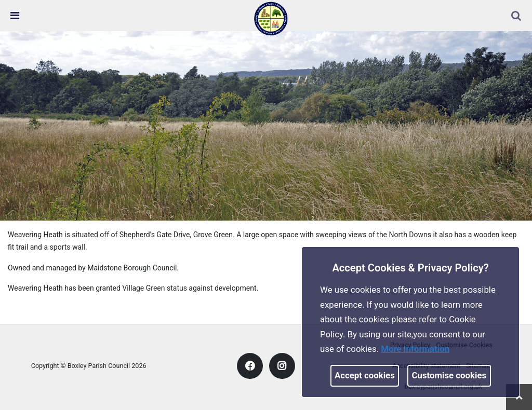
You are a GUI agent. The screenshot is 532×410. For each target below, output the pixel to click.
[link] (271, 18)
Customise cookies (449, 375)
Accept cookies (365, 375)
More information (415, 349)
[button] (517, 17)
